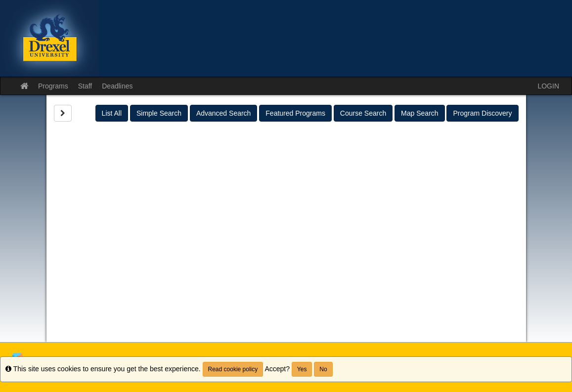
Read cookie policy (233, 369)
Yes (302, 369)
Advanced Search (224, 113)
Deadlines (117, 86)
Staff (85, 86)
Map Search (419, 113)
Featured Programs (295, 113)
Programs (53, 86)
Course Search (363, 113)
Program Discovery (482, 113)
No (323, 369)
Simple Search (159, 113)
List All (112, 113)
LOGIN (548, 86)
